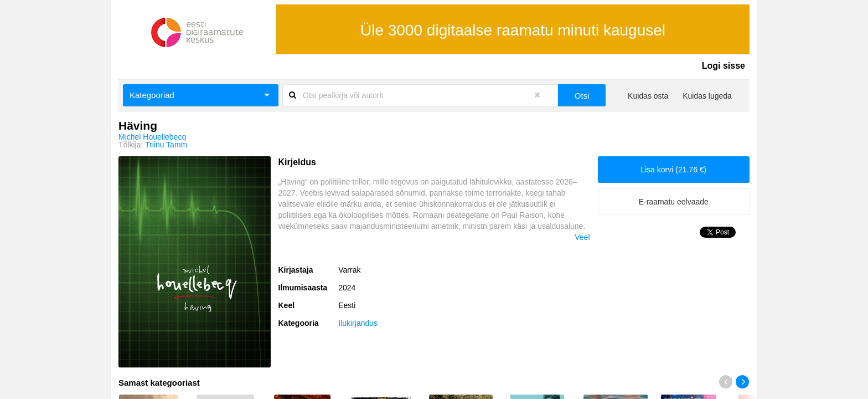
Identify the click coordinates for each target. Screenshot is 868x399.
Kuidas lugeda (707, 96)
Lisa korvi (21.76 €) (673, 170)
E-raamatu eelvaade (674, 202)
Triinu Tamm (166, 145)
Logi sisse (724, 66)
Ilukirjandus (358, 323)
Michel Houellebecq (152, 137)
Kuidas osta (648, 96)
